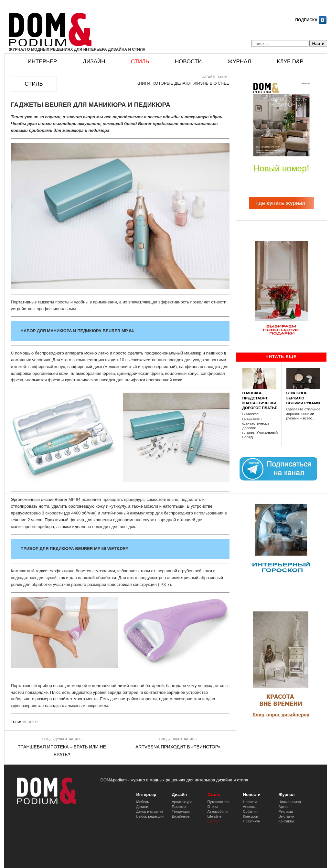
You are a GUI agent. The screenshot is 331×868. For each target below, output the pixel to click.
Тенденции (181, 811)
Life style (214, 816)
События (250, 811)
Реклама (286, 811)
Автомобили (218, 811)
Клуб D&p (290, 62)
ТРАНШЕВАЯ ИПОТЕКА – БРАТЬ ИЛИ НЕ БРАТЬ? (62, 751)
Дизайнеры (181, 816)
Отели (213, 807)
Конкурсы (251, 816)
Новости (188, 62)
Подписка (306, 20)
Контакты (286, 821)
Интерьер (43, 62)
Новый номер (290, 802)
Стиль (140, 62)
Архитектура (182, 802)
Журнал (239, 62)
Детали (142, 807)
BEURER (30, 722)
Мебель (143, 802)
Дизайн (94, 62)
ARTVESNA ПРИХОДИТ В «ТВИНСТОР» (178, 747)
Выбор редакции (150, 816)
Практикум (252, 821)
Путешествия (219, 802)
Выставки (287, 816)
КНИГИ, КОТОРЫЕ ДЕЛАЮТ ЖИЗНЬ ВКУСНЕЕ (183, 83)
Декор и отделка (150, 811)
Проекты (179, 807)
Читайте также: (216, 77)
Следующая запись (178, 739)
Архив (284, 807)
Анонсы (249, 807)
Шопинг (214, 821)
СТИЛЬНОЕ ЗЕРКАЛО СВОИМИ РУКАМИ (303, 398)
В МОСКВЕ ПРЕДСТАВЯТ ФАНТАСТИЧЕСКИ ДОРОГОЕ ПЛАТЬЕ (260, 400)
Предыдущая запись (62, 739)
